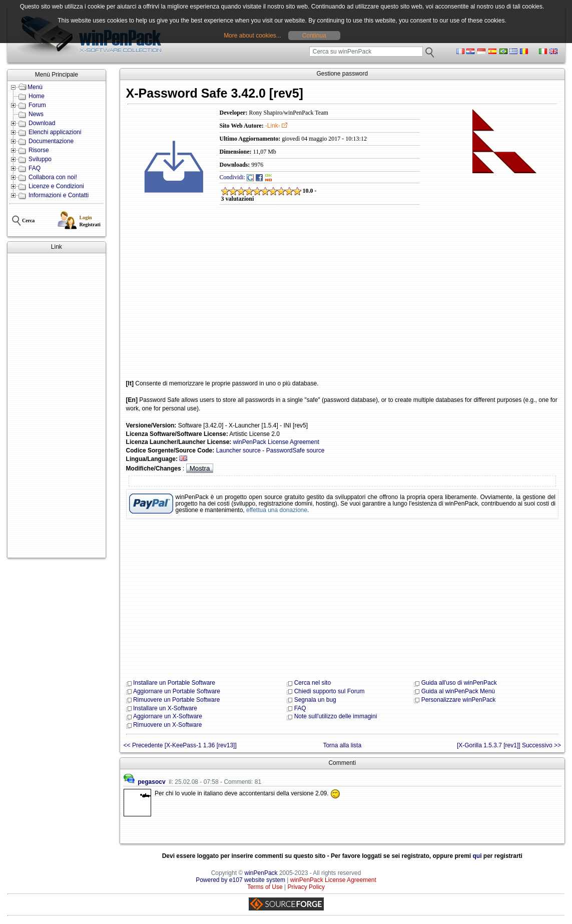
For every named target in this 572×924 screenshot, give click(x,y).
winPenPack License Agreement (276, 442)
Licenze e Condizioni (56, 186)
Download (42, 123)
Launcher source (238, 450)
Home (37, 96)
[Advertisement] (57, 405)
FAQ (35, 168)
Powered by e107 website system (240, 880)
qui (477, 856)
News (36, 114)
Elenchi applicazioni (55, 132)
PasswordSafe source (296, 450)
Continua (314, 36)
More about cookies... (252, 36)
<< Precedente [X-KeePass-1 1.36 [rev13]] (180, 745)
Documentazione (51, 141)
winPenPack (261, 873)
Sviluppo (40, 159)
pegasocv (151, 782)
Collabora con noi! (53, 177)
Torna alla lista (342, 745)
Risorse (39, 150)
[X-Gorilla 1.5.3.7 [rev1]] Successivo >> (509, 745)
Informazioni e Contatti (59, 195)
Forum (37, 105)
